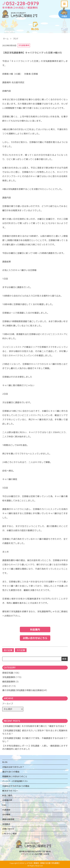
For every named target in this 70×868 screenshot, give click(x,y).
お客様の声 (7, 800)
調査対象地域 (8, 819)
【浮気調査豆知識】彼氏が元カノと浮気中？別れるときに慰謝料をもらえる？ (35, 732)
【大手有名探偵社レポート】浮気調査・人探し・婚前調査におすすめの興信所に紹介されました (35, 747)
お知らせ (7, 686)
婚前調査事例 (9, 682)
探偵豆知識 (8, 673)
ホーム (6, 39)
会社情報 (6, 815)
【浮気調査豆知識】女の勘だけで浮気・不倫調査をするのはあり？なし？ (35, 740)
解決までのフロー (10, 791)
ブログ (15, 39)
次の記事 (21, 650)
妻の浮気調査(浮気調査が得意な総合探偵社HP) (25, 690)
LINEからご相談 (9, 834)
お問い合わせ (8, 829)
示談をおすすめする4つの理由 (16, 786)
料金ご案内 (7, 795)
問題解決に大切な (15, 776)
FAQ (4, 805)
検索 (64, 659)
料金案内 (35, 630)
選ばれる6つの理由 (11, 772)
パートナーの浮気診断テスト (15, 781)
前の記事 (8, 650)
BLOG (5, 762)
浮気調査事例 (9, 677)
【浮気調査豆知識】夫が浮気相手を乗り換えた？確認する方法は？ (34, 726)
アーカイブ (8, 704)
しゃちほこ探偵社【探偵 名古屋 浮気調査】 (42, 863)
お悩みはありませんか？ (13, 767)
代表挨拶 (6, 810)
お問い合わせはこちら (35, 638)
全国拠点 (6, 824)
